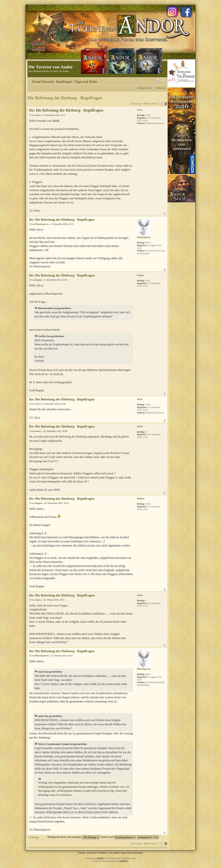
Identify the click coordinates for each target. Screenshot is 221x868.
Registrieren (146, 88)
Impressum (126, 853)
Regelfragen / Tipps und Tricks (77, 82)
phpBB (100, 858)
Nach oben (165, 214)
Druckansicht (158, 80)
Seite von (150, 104)
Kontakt (81, 853)
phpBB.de (124, 861)
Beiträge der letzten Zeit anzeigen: (73, 837)
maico (38, 431)
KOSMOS (102, 853)
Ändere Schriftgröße (163, 80)
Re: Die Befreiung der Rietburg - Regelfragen (66, 110)
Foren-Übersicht (43, 82)
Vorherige (34, 837)
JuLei (38, 115)
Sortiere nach (118, 837)
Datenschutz (137, 853)
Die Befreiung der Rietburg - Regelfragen (65, 98)
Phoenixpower (42, 224)
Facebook (91, 853)
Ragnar (39, 280)
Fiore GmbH (114, 853)
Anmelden (160, 88)
